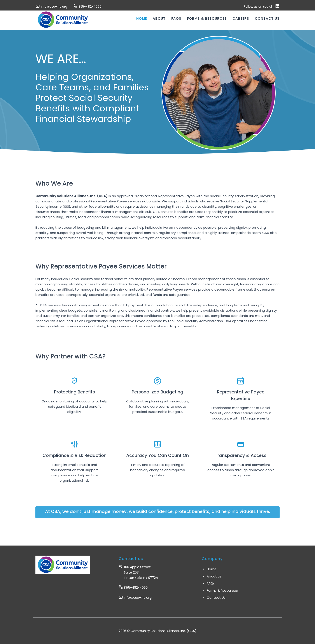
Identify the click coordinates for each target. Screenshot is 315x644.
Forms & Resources (207, 18)
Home (142, 18)
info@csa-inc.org (51, 7)
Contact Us (214, 597)
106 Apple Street (138, 572)
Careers (241, 18)
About (159, 18)
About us (212, 576)
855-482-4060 (87, 7)
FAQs (176, 18)
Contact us (267, 18)
